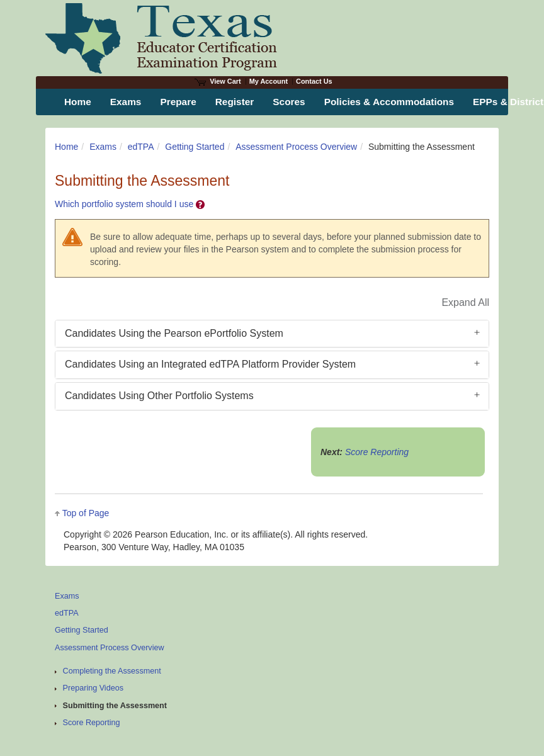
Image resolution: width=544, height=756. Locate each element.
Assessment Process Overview (296, 147)
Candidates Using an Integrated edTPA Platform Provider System (210, 364)
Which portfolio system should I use (130, 204)
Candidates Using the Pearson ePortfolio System (174, 333)
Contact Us (314, 81)
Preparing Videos (93, 688)
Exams (103, 147)
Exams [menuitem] (126, 102)
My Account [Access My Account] (269, 81)
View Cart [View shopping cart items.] (218, 81)
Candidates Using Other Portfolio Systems (159, 396)
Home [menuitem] (78, 102)
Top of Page (86, 513)
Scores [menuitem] (289, 102)
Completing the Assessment (112, 671)
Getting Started (195, 147)
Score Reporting (377, 452)
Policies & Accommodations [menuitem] (389, 102)
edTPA (141, 147)
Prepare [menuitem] (178, 102)
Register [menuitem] (235, 102)
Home (66, 147)
